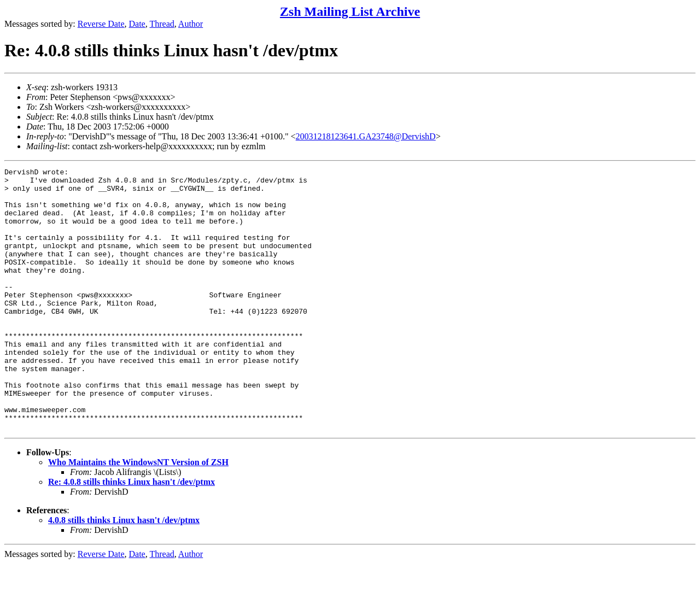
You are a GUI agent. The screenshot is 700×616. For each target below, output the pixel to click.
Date (137, 24)
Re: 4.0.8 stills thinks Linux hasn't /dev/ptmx (132, 534)
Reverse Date (101, 24)
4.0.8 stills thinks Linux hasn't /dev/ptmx (124, 573)
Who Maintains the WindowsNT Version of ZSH (138, 515)
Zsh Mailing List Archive (350, 11)
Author (191, 24)
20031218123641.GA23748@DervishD (366, 136)
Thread (162, 24)
